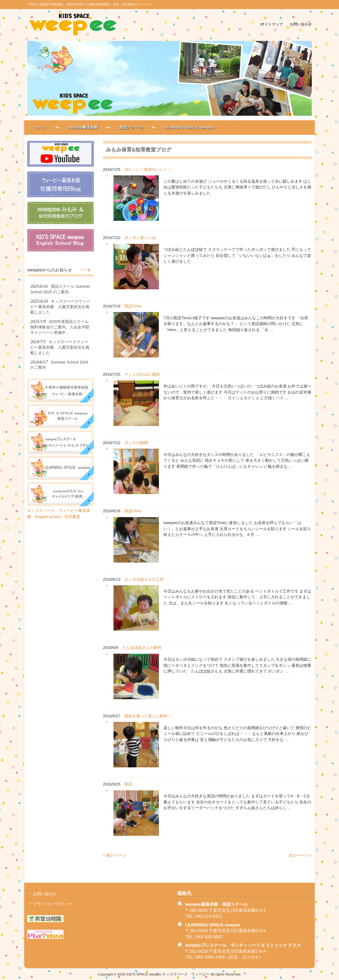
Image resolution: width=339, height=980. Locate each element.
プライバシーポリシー (53, 904)
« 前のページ (114, 855)
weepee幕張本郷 (83, 127)
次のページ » (300, 855)
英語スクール (131, 127)
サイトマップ (272, 24)
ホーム (41, 127)
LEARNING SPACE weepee (189, 127)
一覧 (87, 270)
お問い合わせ (301, 24)
